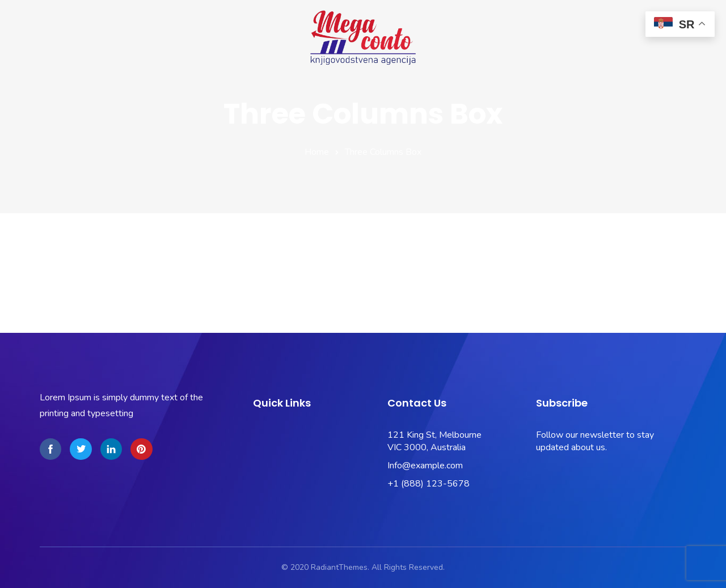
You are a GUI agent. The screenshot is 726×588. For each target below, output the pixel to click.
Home (317, 152)
